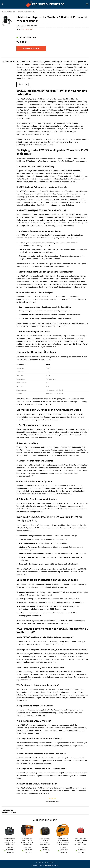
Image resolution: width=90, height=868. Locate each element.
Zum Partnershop (31, 49)
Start (3, 12)
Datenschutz (50, 862)
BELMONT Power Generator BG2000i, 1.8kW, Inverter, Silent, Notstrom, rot (81, 845)
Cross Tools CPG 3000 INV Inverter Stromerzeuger (63, 843)
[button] (2, 4)
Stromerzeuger (30, 12)
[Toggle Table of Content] (26, 84)
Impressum (39, 862)
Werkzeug (20, 12)
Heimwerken (11, 12)
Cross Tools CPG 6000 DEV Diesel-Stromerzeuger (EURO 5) (27, 844)
